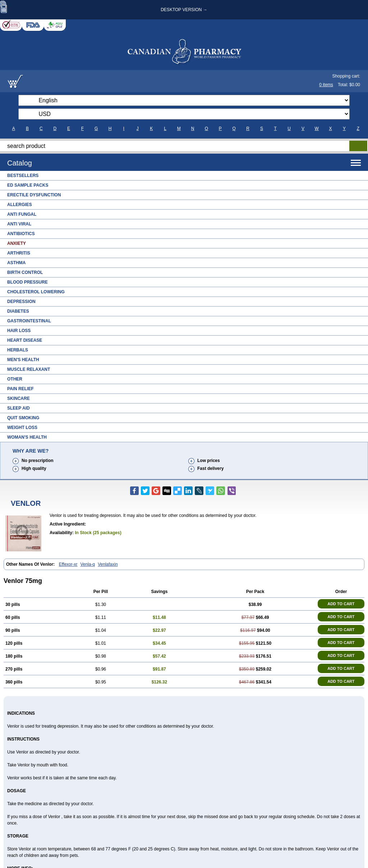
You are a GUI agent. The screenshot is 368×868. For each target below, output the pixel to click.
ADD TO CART (341, 604)
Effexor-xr (68, 564)
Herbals (18, 350)
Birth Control (25, 272)
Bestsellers (23, 176)
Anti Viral (19, 224)
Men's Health (23, 360)
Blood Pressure (27, 282)
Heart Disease (25, 340)
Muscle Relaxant (29, 369)
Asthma (16, 263)
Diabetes (18, 311)
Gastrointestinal (29, 321)
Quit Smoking (23, 418)
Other (15, 379)
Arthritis (19, 253)
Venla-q (88, 564)
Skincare (19, 398)
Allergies (20, 205)
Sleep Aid (19, 408)
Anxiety (17, 243)
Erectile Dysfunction (34, 195)
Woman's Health (27, 437)
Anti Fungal (22, 214)
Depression (21, 302)
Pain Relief (20, 389)
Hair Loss (19, 331)
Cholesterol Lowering (36, 292)
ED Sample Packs (28, 185)
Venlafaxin (108, 564)
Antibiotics (21, 234)
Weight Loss (22, 428)
